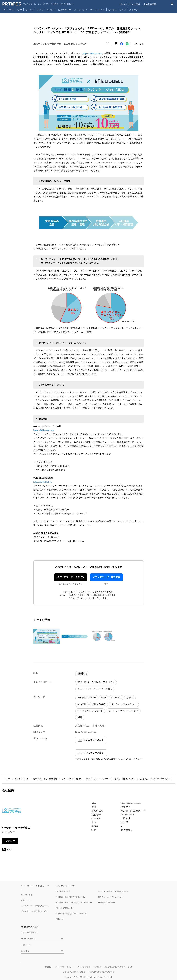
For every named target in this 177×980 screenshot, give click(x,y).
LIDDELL (116, 698)
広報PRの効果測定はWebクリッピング (72, 914)
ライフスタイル (97, 10)
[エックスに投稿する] (116, 44)
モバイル (29, 10)
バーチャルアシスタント (90, 711)
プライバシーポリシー (65, 967)
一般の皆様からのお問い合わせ (101, 972)
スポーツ (134, 10)
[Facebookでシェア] (122, 44)
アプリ (40, 10)
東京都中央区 (82, 726)
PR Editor (60, 919)
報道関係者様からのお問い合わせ (119, 967)
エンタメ (51, 10)
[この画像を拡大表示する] (47, 636)
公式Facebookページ (29, 933)
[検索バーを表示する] (172, 4)
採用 (80, 717)
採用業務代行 (99, 704)
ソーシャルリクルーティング (123, 711)
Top (4, 10)
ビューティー (64, 10)
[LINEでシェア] (127, 44)
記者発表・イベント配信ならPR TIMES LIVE (74, 903)
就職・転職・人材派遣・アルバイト (96, 682)
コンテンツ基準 (84, 967)
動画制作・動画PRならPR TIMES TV (70, 897)
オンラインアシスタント (124, 704)
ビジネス (112, 10)
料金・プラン (26, 900)
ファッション (80, 10)
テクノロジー (16, 10)
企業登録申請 (150, 4)
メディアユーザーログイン (71, 577)
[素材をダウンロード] (136, 44)
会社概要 (48, 967)
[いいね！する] (107, 44)
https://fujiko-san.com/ (92, 53)
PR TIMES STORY (63, 891)
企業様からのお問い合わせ (74, 972)
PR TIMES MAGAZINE (65, 908)
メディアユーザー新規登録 (106, 577)
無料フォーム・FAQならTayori (111, 897)
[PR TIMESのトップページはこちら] (38, 4)
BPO (104, 698)
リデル (130, 698)
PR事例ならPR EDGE (106, 903)
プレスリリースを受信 (130, 4)
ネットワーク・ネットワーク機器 (95, 689)
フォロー (10, 841)
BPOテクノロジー (87, 698)
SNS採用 (82, 704)
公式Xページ (26, 945)
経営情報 (82, 674)
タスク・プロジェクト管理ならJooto (113, 891)
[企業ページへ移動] (12, 811)
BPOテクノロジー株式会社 (45, 779)
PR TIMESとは (27, 895)
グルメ (123, 10)
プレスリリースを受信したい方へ (35, 906)
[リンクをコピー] (141, 44)
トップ (7, 779)
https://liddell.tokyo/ (43, 482)
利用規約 (98, 967)
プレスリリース (22, 779)
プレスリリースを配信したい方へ (35, 911)
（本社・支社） (98, 726)
